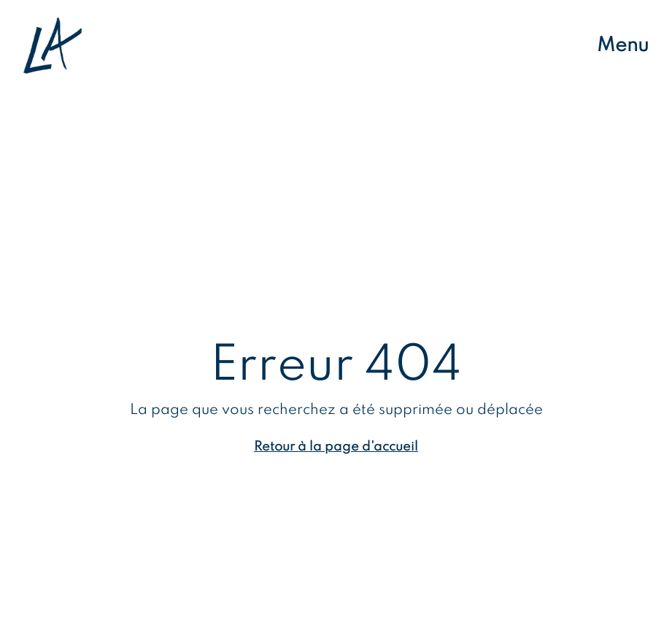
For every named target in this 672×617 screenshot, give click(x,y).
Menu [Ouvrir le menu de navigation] (623, 46)
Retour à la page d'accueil (336, 447)
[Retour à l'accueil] (53, 46)
